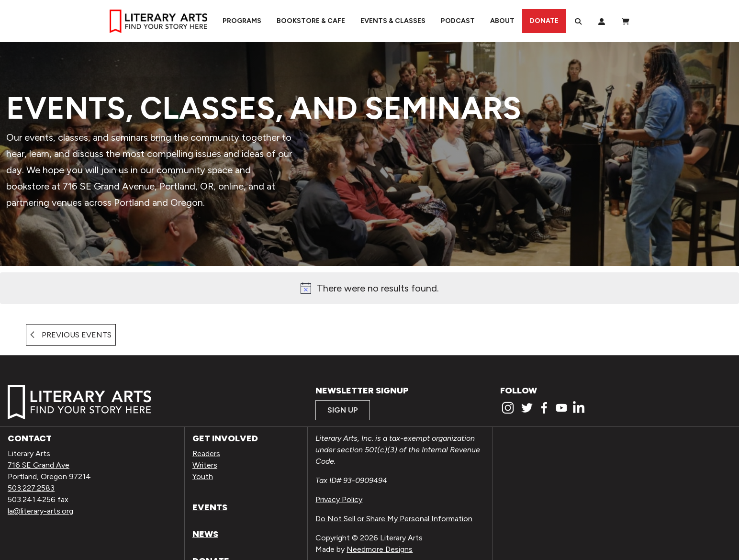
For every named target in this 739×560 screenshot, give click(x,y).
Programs (242, 21)
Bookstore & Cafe (311, 21)
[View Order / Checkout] (626, 21)
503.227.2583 (31, 488)
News (205, 534)
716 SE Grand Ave (39, 465)
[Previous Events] (71, 335)
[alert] (369, 288)
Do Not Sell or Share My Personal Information (394, 519)
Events (210, 507)
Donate (544, 21)
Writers (205, 465)
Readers (206, 454)
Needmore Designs (380, 549)
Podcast (458, 21)
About (502, 21)
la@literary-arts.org (40, 511)
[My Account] (602, 21)
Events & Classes (393, 21)
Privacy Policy (339, 499)
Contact (30, 438)
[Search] (578, 21)
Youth (203, 476)
